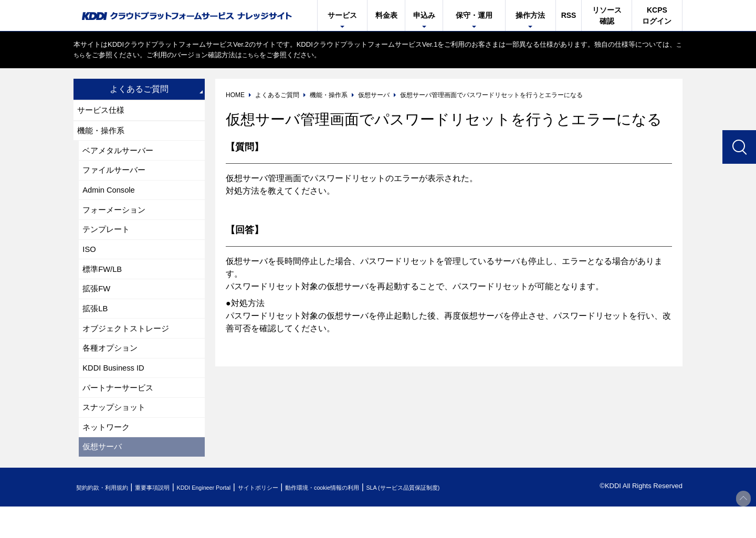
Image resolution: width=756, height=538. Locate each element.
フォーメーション (117, 219)
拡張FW (98, 305)
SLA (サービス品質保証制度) (478, 519)
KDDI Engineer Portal (234, 519)
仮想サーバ (104, 477)
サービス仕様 (103, 111)
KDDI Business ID (117, 391)
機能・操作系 (103, 133)
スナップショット (117, 434)
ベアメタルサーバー (121, 155)
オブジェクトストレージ (129, 348)
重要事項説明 (170, 519)
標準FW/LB (104, 284)
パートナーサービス (121, 413)
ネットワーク (108, 456)
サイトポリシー (301, 519)
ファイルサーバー (117, 176)
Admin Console (112, 198)
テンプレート (108, 241)
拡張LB (97, 327)
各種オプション (112, 370)
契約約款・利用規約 (108, 519)
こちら (84, 55)
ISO (90, 262)
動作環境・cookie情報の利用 (380, 519)
